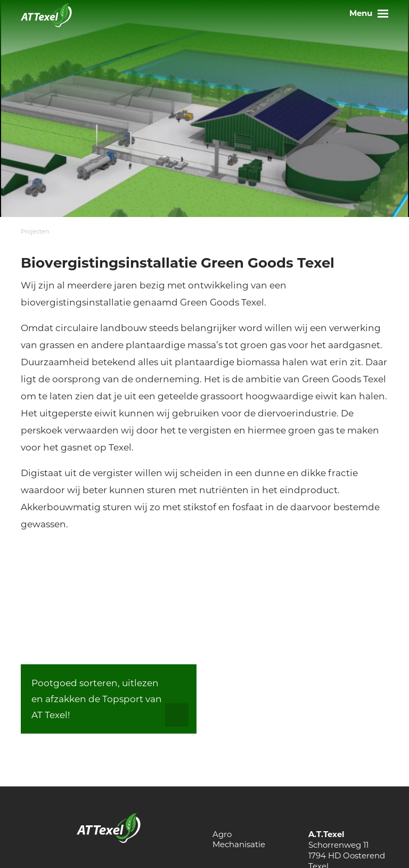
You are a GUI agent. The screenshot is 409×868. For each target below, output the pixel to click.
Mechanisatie (239, 844)
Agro (222, 834)
